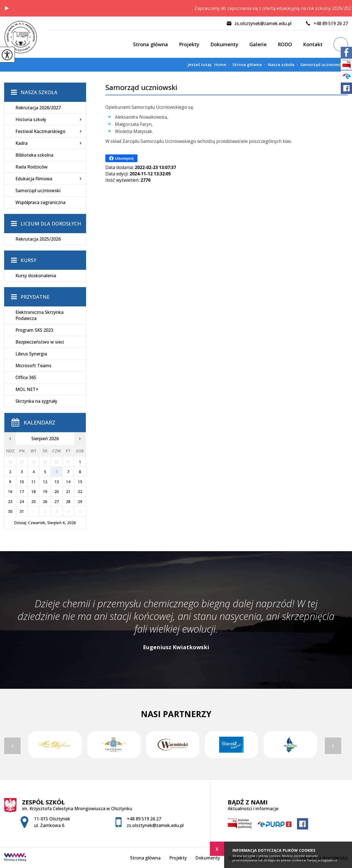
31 (22, 511)
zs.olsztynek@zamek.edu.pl (259, 23)
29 (80, 501)
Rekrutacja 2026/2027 (38, 108)
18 (34, 492)
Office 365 (26, 377)
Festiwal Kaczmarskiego (40, 131)
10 (22, 482)
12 (45, 482)
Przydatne (35, 297)
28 (68, 501)
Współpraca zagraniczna (40, 202)
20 (57, 492)
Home (220, 65)
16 (10, 492)
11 (34, 482)
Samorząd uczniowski (141, 87)
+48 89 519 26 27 (327, 23)
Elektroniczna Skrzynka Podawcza (39, 315)
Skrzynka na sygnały (36, 401)
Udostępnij (121, 158)
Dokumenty (224, 44)
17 (22, 492)
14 (68, 482)
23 (10, 501)
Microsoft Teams (33, 366)
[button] (7, 8)
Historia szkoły (31, 119)
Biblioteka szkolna (34, 155)
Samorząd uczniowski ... (321, 65)
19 (45, 492)
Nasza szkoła (278, 65)
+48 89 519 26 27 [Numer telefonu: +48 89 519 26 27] (144, 819)
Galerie (258, 44)
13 (57, 482)
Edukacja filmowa (34, 179)
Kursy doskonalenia (36, 276)
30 (10, 511)
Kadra (21, 143)
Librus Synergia (31, 354)
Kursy (28, 260)
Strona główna (151, 44)
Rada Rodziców (31, 167)
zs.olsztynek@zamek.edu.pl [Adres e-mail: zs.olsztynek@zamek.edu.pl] (155, 825)
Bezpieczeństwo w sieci (40, 342)
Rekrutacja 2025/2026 (38, 239)
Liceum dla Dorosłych (51, 224)
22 (80, 492)
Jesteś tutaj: (201, 65)
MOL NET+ (27, 389)
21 (68, 492)
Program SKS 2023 (34, 330)
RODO (285, 44)
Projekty (189, 44)
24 (22, 501)
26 (45, 501)
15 (80, 482)
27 (57, 501)
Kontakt (313, 44)
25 (34, 501)
